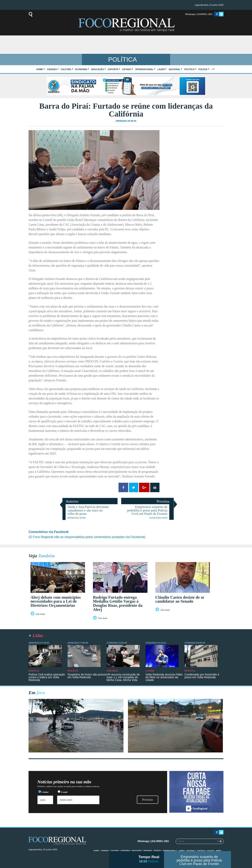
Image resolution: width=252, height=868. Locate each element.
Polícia (203, 69)
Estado (127, 69)
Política (189, 69)
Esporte (113, 69)
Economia (81, 69)
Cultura (66, 69)
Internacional (144, 69)
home (40, 69)
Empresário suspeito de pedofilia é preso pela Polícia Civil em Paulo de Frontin (199, 860)
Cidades (52, 69)
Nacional (175, 69)
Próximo (148, 800)
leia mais (40, 614)
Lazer (161, 69)
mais (218, 851)
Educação (98, 69)
